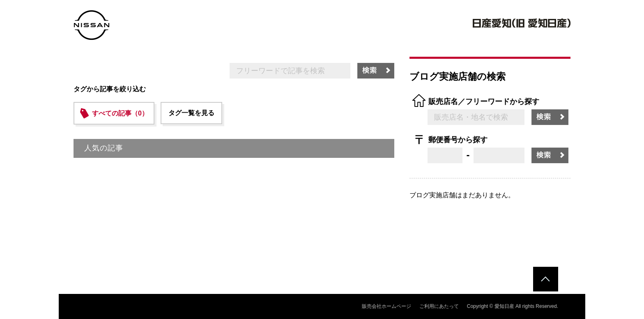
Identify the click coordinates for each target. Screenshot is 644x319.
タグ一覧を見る (191, 113)
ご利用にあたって (439, 306)
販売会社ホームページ (386, 306)
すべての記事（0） (120, 113)
